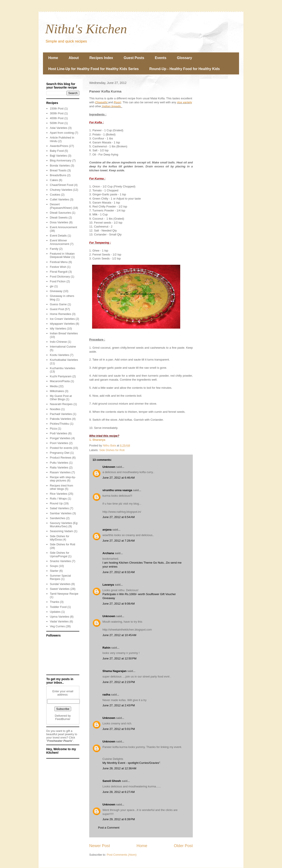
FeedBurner (63, 719)
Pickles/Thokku (59, 424)
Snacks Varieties (60, 561)
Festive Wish (58, 267)
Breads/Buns (58, 175)
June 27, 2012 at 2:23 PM (119, 682)
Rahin (106, 648)
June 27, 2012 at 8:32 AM (119, 572)
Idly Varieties (58, 329)
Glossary (184, 58)
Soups (54, 566)
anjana (107, 530)
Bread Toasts (58, 170)
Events (161, 58)
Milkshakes (57, 391)
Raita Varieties (59, 467)
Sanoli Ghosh (112, 781)
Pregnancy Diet (60, 453)
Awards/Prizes (59, 146)
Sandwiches (58, 518)
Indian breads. (112, 106)
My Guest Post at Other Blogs (61, 398)
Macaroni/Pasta (60, 381)
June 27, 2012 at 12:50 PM (119, 658)
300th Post (57, 113)
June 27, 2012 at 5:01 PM (119, 729)
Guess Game (58, 304)
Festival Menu (59, 262)
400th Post (57, 118)
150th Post (57, 108)
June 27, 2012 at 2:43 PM (119, 705)
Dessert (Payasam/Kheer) (61, 206)
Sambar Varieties (61, 513)
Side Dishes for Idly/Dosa (59, 538)
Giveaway (56, 291)
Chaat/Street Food (61, 185)
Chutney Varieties (61, 190)
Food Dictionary (60, 277)
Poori (117, 102)
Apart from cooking (62, 133)
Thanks (55, 602)
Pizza (53, 428)
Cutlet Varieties (59, 199)
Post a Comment (109, 828)
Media (54, 386)
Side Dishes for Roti (112, 450)
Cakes (54, 180)
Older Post (183, 846)
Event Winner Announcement (59, 242)
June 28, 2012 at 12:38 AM (119, 768)
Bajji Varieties (58, 156)
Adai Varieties (58, 128)
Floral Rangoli (59, 272)
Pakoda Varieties (60, 419)
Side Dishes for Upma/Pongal (59, 554)
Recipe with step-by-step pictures (63, 479)
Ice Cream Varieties (62, 319)
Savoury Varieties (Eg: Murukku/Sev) (64, 525)
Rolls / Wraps (58, 499)
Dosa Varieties (59, 222)
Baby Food (57, 151)
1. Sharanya (97, 440)
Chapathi (102, 102)
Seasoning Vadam (61, 531)
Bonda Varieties (60, 166)
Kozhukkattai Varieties (64, 360)
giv (52, 286)
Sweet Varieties (60, 589)
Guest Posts (134, 58)
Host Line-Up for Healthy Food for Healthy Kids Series (94, 69)
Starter (54, 571)
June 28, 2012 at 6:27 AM (119, 792)
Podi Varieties (58, 433)
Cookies (55, 195)
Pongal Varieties (60, 438)
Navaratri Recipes (61, 404)
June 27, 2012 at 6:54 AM (119, 517)
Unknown (109, 467)
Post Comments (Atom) (122, 855)
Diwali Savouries (60, 213)
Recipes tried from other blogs (61, 487)
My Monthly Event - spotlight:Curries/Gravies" (131, 763)
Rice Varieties (58, 494)
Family (54, 249)
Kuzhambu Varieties (62, 368)
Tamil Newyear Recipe (64, 594)
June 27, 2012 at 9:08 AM (119, 604)
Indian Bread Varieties (64, 333)
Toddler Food (58, 607)
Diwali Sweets (59, 217)
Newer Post (100, 846)
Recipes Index (101, 58)
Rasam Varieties (60, 472)
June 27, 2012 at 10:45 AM (119, 635)
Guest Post (57, 309)
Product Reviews (61, 458)
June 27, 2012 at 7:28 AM (119, 541)
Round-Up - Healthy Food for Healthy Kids (185, 69)
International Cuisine (63, 347)
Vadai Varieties (59, 621)
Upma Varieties (59, 617)
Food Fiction (58, 281)
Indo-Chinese (58, 342)
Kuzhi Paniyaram (61, 376)
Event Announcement (63, 227)
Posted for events (61, 448)
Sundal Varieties (60, 584)
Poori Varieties (59, 443)
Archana (108, 553)
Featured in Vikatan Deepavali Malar (62, 255)
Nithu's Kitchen (86, 29)
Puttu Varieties (59, 463)
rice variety (185, 102)
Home (53, 58)
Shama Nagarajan (114, 671)
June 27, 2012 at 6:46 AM (119, 478)
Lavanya (108, 585)
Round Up (56, 503)
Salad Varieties (59, 508)
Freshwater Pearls (60, 741)
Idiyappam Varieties (62, 324)
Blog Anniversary (61, 160)
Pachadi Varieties (61, 414)
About (74, 58)
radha (106, 695)
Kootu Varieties (59, 355)
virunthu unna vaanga (117, 490)
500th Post (57, 123)
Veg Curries (57, 626)
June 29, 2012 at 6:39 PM (119, 819)
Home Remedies (60, 314)
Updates (55, 612)
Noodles (55, 409)
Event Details (58, 236)
